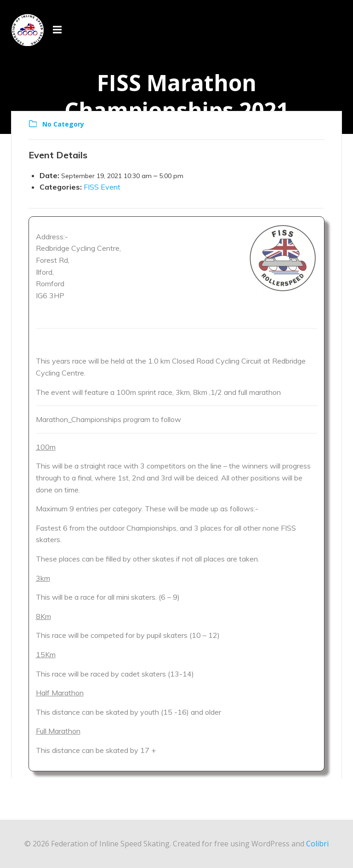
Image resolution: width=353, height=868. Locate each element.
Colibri (317, 844)
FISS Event (102, 187)
